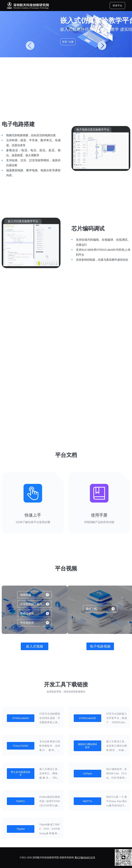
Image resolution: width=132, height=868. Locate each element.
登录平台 (117, 6)
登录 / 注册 (68, 42)
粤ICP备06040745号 (85, 857)
